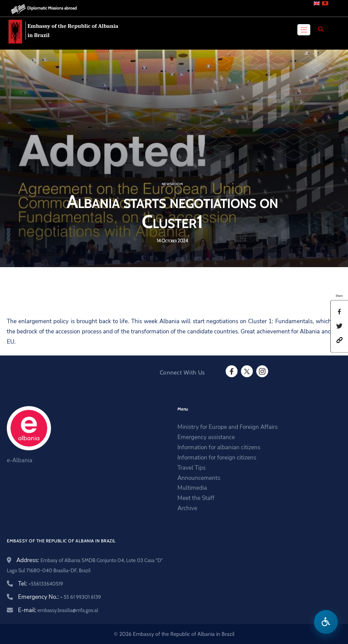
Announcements (199, 478)
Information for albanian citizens (219, 447)
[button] (340, 340)
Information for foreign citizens (217, 458)
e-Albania (20, 460)
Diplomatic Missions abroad (52, 8)
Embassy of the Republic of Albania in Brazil (73, 31)
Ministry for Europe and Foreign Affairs (228, 427)
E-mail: (58, 610)
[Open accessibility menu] (326, 622)
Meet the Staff (196, 498)
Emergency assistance (206, 437)
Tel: (41, 584)
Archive (187, 508)
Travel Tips (192, 468)
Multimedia (192, 488)
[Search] (321, 29)
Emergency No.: (59, 597)
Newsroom (172, 184)
